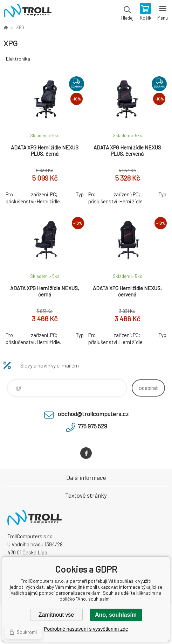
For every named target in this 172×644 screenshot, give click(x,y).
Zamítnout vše (56, 615)
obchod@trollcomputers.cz (93, 414)
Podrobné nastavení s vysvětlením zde (86, 629)
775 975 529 (92, 426)
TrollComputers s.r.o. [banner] (27, 12)
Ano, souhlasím (116, 615)
